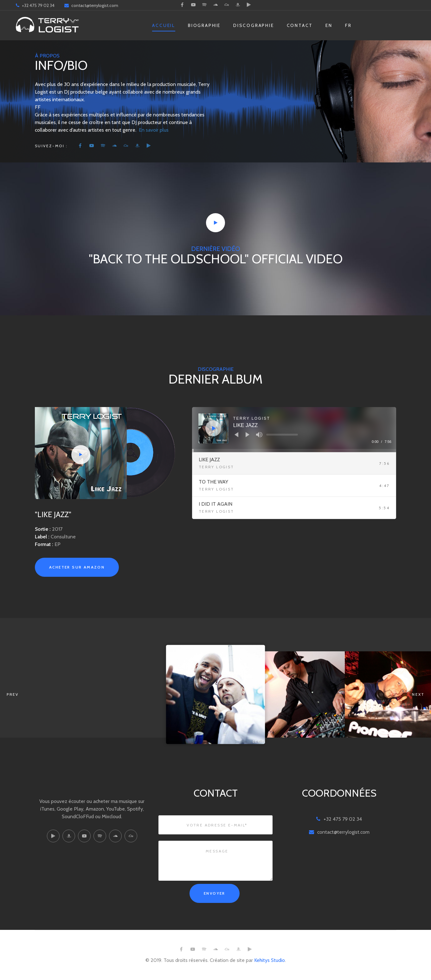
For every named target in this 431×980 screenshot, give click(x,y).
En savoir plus (154, 130)
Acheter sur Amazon (77, 567)
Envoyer (215, 893)
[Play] (214, 428)
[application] (294, 430)
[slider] (282, 435)
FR (348, 25)
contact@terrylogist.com (95, 5)
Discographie (254, 25)
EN (329, 25)
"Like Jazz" (53, 514)
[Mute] (259, 435)
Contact (300, 25)
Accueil (164, 25)
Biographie (204, 25)
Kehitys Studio (270, 960)
